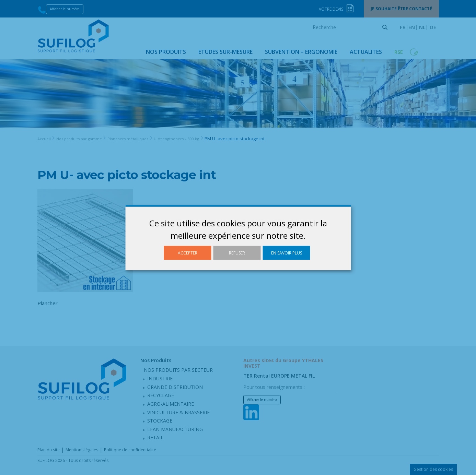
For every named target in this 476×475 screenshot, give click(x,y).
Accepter (188, 253)
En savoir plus (287, 253)
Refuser (237, 253)
